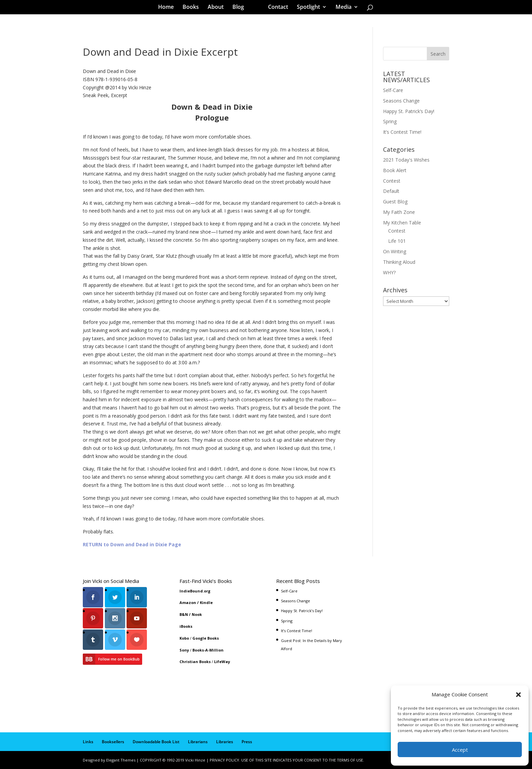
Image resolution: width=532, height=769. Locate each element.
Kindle (206, 602)
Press (247, 742)
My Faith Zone (399, 212)
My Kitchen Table (402, 223)
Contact (276, 8)
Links (88, 742)
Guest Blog (395, 202)
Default (391, 191)
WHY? (389, 272)
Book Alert (395, 170)
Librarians (198, 742)
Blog (241, 8)
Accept (460, 750)
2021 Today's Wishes (406, 160)
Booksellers (113, 742)
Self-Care (393, 90)
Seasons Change (401, 101)
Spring (390, 121)
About (218, 8)
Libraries (225, 742)
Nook (197, 614)
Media (341, 8)
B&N (184, 614)
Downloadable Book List (156, 742)
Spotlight (306, 8)
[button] (518, 695)
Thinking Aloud (399, 262)
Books (193, 8)
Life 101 (397, 241)
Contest (392, 181)
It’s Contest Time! (402, 132)
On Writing (395, 251)
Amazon (188, 602)
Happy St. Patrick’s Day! (409, 111)
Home (168, 8)
